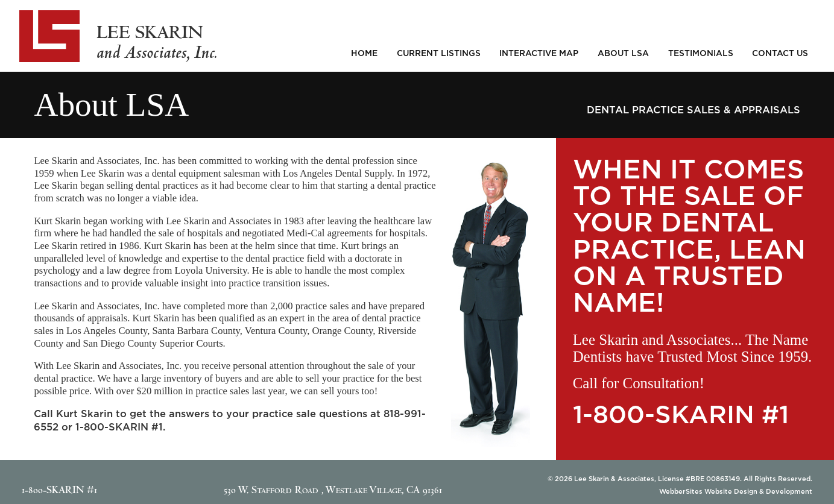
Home (364, 53)
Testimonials (701, 53)
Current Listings (439, 53)
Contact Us (780, 53)
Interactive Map (539, 53)
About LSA (623, 53)
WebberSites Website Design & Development (736, 491)
